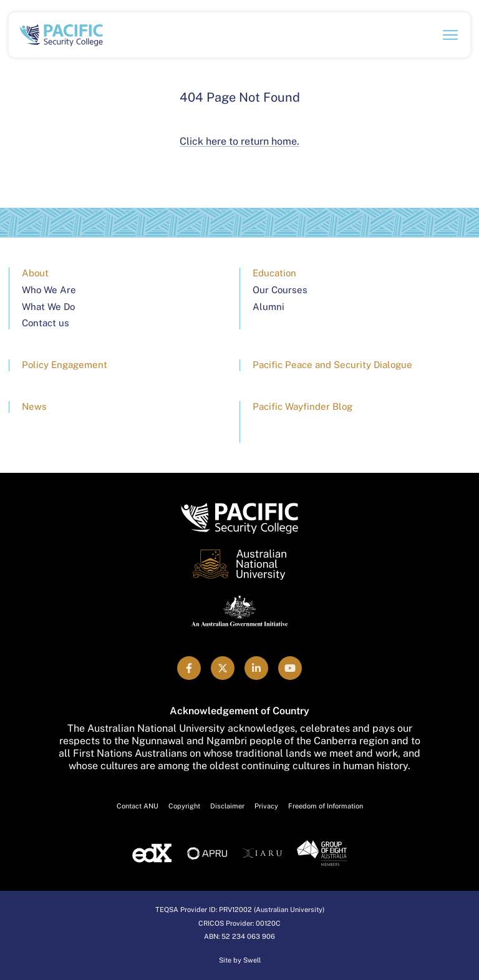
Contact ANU (138, 806)
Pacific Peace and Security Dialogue (332, 365)
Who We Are (49, 290)
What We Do (48, 307)
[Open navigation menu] (450, 35)
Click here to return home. (239, 141)
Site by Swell (240, 960)
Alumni (269, 307)
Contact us (46, 323)
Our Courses (280, 290)
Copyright (184, 806)
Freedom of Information (326, 806)
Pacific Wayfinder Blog (302, 406)
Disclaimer (227, 806)
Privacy (266, 806)
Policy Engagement (65, 365)
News (34, 406)
